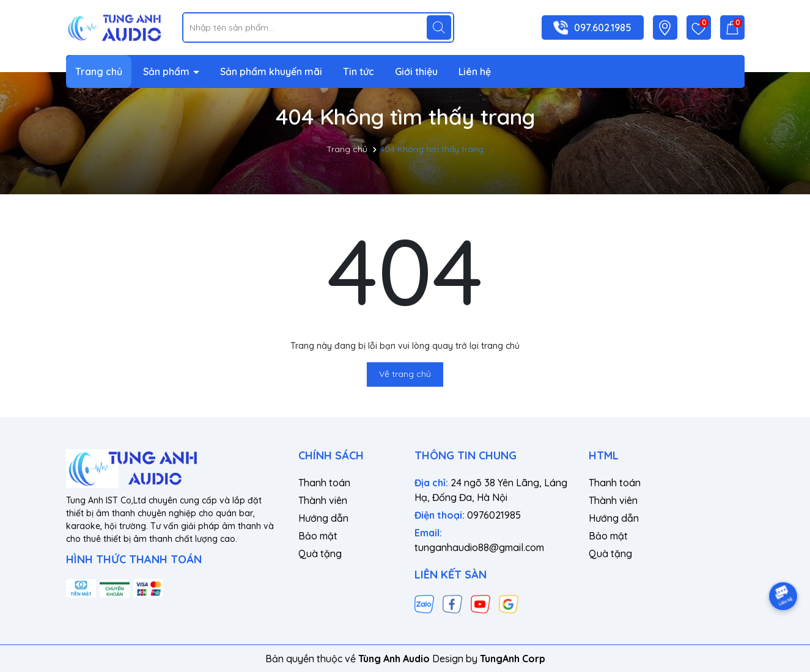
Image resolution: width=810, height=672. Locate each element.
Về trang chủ (405, 374)
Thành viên (323, 500)
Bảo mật (318, 536)
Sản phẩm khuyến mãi (271, 71)
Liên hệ (475, 71)
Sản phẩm (168, 71)
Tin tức (359, 71)
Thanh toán (324, 483)
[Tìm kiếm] (439, 27)
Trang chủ (99, 71)
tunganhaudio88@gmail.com (479, 547)
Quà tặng (320, 553)
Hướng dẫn (323, 518)
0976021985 (494, 515)
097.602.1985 (603, 27)
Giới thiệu (416, 71)
